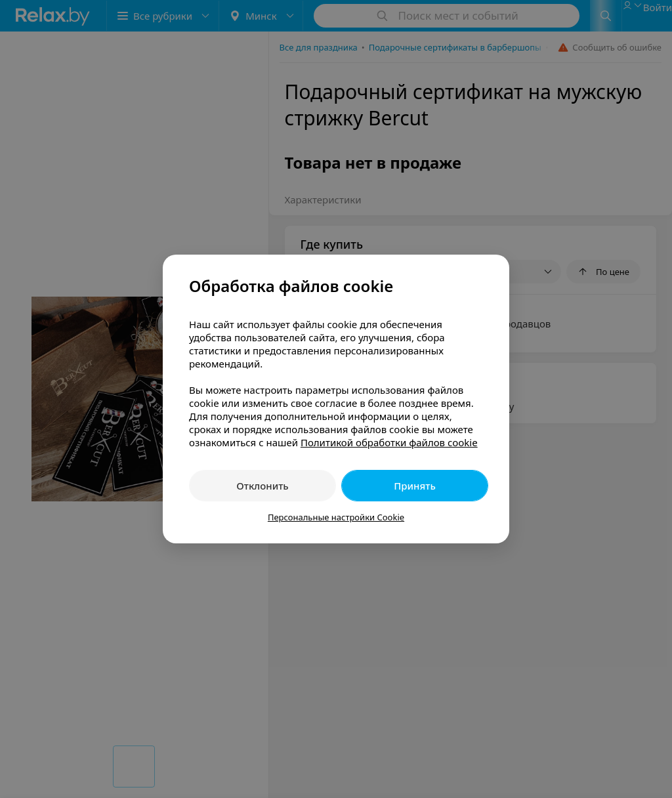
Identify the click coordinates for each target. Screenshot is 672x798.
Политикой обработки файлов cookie (389, 442)
